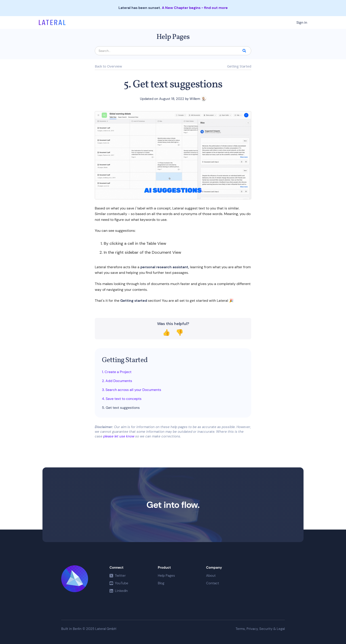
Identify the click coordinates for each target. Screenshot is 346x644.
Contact (213, 583)
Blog (161, 583)
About (211, 576)
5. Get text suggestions (121, 408)
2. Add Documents (117, 381)
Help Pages (166, 576)
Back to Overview (108, 67)
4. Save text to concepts (122, 399)
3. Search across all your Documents (132, 390)
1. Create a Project (117, 372)
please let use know (119, 436)
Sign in (302, 23)
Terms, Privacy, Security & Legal (260, 629)
